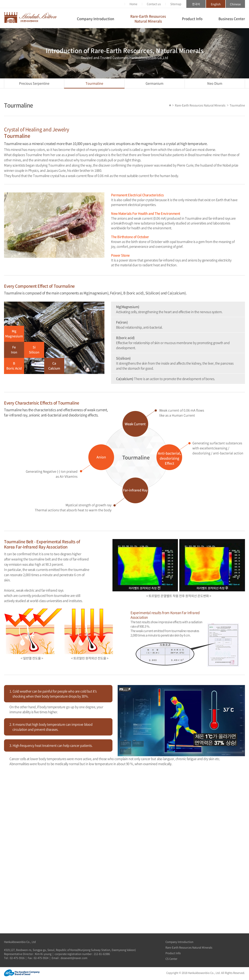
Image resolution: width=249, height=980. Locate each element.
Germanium (155, 83)
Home (133, 4)
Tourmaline (94, 83)
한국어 (196, 4)
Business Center (232, 19)
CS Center (171, 959)
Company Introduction (96, 19)
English (216, 4)
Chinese (235, 4)
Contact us (154, 4)
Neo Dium (215, 83)
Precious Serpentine (34, 83)
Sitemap (176, 4)
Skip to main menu (0, 0)
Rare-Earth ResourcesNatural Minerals (148, 19)
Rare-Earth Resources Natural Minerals (189, 947)
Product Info (192, 19)
